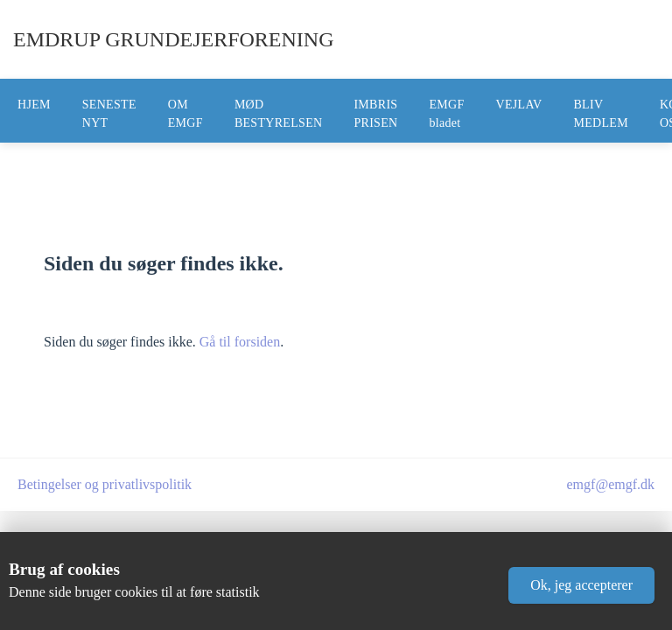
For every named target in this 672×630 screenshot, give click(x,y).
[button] (581, 585)
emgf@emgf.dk (611, 484)
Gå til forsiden (240, 342)
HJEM (34, 105)
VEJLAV (519, 105)
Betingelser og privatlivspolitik (105, 484)
